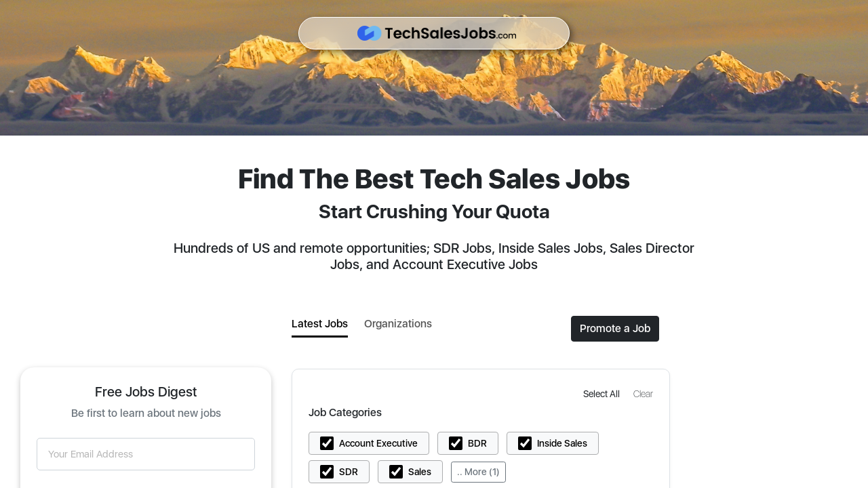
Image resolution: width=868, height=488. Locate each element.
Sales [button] (420, 472)
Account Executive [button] (378, 443)
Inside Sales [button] (562, 443)
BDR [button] (477, 443)
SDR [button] (349, 472)
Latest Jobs (320, 324)
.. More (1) (478, 472)
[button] (603, 393)
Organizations (398, 324)
